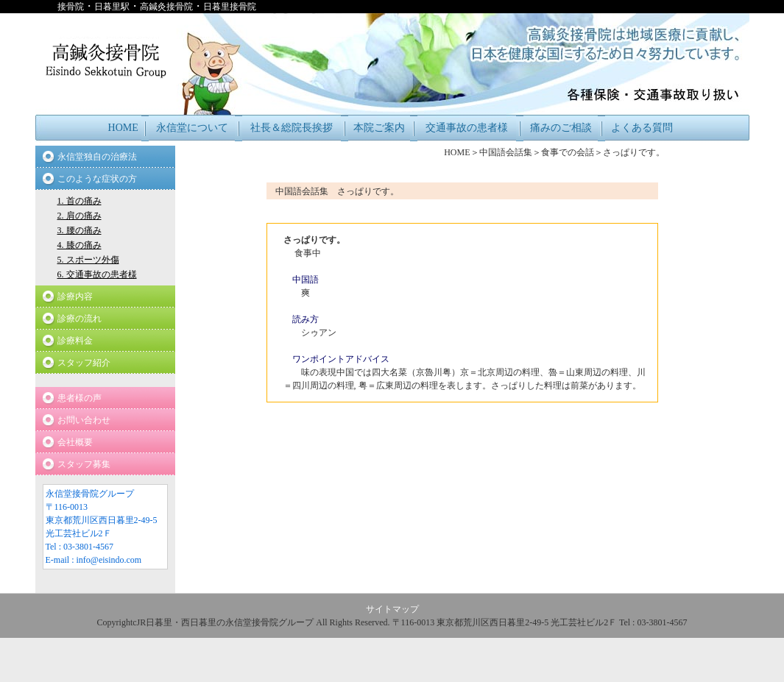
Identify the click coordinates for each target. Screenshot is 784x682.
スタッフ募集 (84, 464)
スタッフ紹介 (84, 363)
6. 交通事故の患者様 (97, 274)
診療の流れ (80, 319)
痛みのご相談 (561, 128)
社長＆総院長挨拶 (292, 128)
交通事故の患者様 (467, 128)
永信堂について (192, 128)
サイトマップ (392, 609)
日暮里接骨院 (230, 7)
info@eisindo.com (109, 560)
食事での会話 (568, 152)
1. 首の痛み (80, 201)
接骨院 (71, 7)
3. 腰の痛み (80, 230)
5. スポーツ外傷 (88, 260)
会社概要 (75, 442)
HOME (123, 128)
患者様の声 (80, 398)
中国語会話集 (506, 152)
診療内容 (75, 296)
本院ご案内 (379, 128)
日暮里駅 (112, 7)
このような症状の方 (97, 179)
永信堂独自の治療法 (97, 157)
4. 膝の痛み (80, 245)
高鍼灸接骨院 (166, 7)
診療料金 (75, 341)
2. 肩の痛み (80, 216)
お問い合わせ (84, 420)
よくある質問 (642, 128)
